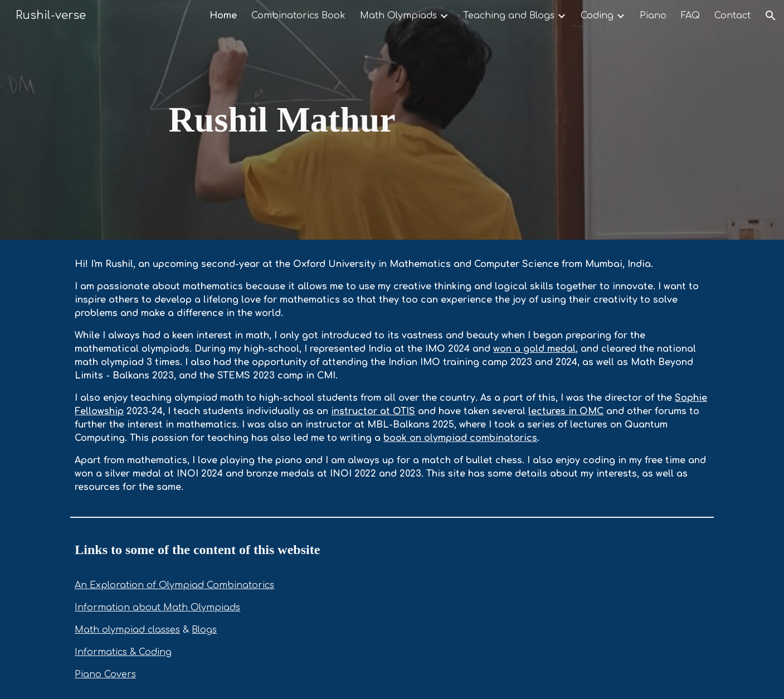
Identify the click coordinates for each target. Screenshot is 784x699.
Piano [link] (653, 16)
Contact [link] (732, 16)
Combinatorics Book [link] (298, 16)
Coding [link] (597, 16)
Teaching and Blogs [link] (509, 16)
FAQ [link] (690, 16)
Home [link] (223, 16)
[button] (771, 16)
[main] (282, 120)
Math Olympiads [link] (398, 16)
